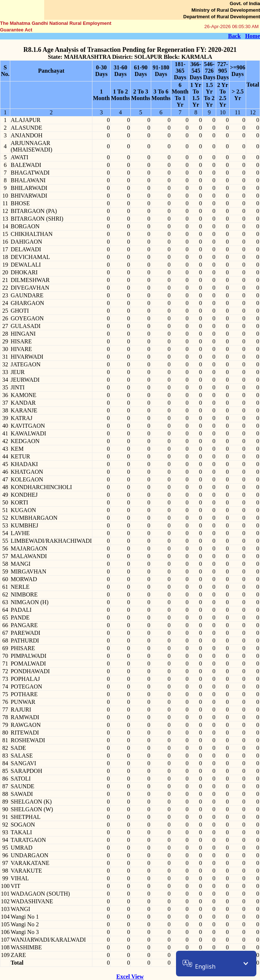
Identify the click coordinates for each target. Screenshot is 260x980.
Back (234, 36)
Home (253, 36)
